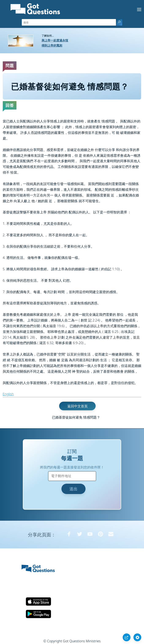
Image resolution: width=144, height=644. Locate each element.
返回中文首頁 (77, 406)
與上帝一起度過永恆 (55, 40)
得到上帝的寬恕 (52, 45)
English (8, 394)
